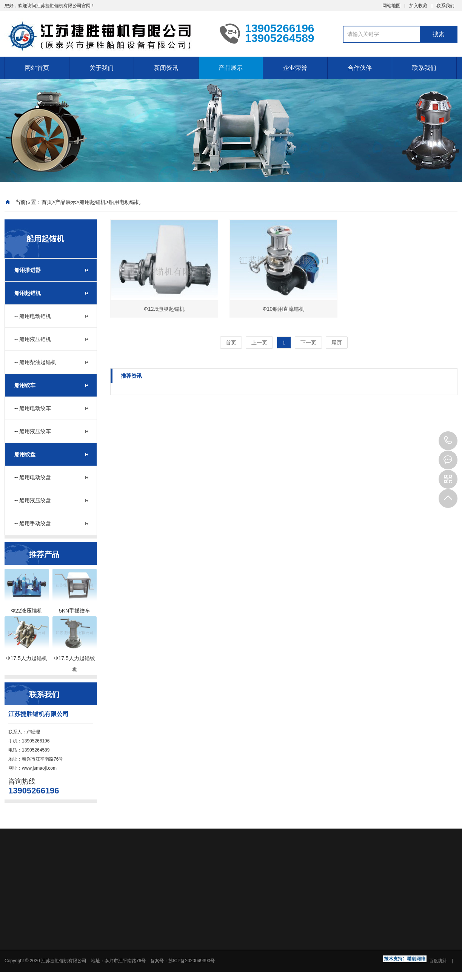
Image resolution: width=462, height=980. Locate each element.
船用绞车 (25, 385)
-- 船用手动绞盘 (33, 523)
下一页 (308, 343)
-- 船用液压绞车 (33, 431)
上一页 (259, 343)
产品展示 (231, 68)
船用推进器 (28, 270)
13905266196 (448, 441)
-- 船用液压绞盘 (33, 500)
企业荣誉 (295, 68)
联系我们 (445, 6)
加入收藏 (418, 6)
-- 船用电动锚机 (33, 316)
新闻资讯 (166, 68)
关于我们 (102, 68)
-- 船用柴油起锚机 (35, 362)
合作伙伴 (360, 68)
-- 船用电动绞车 (33, 408)
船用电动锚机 (125, 202)
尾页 (337, 343)
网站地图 (391, 6)
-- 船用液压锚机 (33, 339)
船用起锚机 (92, 202)
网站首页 (37, 68)
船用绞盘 (25, 454)
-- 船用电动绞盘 (33, 477)
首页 (47, 202)
